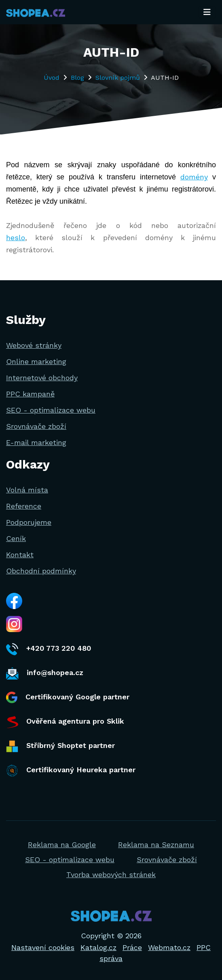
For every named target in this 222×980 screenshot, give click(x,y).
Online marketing (36, 361)
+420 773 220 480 (49, 649)
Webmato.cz (169, 947)
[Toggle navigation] (207, 12)
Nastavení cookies (43, 947)
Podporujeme (29, 522)
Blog (77, 78)
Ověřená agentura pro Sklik (65, 722)
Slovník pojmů (118, 78)
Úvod (52, 78)
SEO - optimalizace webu (51, 410)
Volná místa (27, 490)
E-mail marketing (36, 442)
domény (194, 177)
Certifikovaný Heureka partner (71, 771)
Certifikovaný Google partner (68, 698)
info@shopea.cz (45, 673)
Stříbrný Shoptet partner (60, 746)
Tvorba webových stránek (111, 875)
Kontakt (20, 555)
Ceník (16, 538)
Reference (24, 506)
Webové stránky (34, 345)
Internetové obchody (42, 378)
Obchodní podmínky (41, 571)
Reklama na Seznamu (156, 845)
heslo (16, 238)
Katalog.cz (98, 947)
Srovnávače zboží (36, 426)
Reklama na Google (62, 845)
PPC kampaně (30, 394)
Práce (132, 947)
